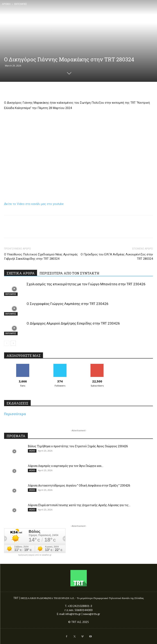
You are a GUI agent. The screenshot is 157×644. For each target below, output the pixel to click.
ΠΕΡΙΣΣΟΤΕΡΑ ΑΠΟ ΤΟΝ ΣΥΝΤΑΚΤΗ (69, 273)
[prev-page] (7, 343)
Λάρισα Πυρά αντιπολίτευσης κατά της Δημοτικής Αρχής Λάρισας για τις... (79, 505)
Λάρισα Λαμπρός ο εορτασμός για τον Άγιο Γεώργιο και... (66, 466)
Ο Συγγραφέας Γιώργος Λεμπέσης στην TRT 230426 (68, 304)
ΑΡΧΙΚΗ (6, 4)
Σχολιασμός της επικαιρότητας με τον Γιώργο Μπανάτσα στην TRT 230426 (86, 284)
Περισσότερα (15, 414)
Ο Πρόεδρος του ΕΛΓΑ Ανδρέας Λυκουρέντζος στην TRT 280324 (117, 257)
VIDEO (32, 451)
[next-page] (13, 343)
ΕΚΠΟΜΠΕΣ (21, 4)
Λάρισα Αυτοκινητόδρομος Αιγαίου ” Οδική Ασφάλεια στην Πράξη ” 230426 (79, 485)
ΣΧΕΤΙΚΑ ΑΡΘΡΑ (21, 273)
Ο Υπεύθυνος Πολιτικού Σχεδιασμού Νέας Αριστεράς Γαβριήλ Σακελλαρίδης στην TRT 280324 (41, 257)
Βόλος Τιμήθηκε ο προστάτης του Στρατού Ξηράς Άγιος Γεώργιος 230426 (78, 446)
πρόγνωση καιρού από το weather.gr (35, 555)
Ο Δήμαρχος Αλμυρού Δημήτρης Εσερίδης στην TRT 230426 (73, 323)
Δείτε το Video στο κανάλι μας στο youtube (34, 204)
